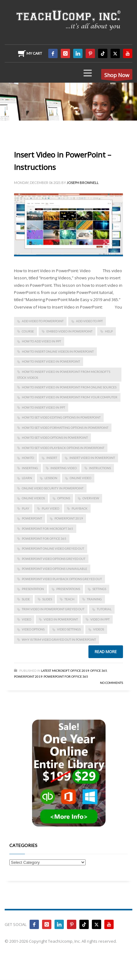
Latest (46, 671)
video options (33, 629)
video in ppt (100, 619)
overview (91, 498)
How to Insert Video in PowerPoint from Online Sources (69, 387)
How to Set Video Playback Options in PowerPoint (63, 448)
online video (80, 478)
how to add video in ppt (41, 341)
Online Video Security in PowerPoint (53, 488)
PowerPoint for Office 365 (44, 538)
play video (50, 508)
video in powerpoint (61, 619)
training (94, 599)
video (26, 619)
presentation (33, 589)
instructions (100, 468)
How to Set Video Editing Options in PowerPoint (61, 417)
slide (26, 599)
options (64, 498)
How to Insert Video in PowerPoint (51, 361)
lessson (51, 478)
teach (69, 599)
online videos (33, 498)
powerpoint (32, 518)
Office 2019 (80, 671)
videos (99, 629)
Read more (106, 652)
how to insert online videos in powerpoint (58, 351)
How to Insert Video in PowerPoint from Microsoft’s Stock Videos (64, 375)
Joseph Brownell (83, 183)
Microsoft (61, 671)
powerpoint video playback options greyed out (62, 579)
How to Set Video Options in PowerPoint (55, 437)
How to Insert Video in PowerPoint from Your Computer (70, 397)
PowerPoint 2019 (69, 518)
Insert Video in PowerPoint (92, 458)
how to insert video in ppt (43, 407)
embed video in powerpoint (69, 331)
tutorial (104, 609)
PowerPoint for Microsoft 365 (47, 529)
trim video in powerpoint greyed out (53, 609)
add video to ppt (89, 321)
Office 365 (99, 671)
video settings (69, 629)
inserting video (64, 468)
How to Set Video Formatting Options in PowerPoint (65, 428)
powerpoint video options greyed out (54, 559)
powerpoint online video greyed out (53, 548)
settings (99, 589)
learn (27, 478)
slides (47, 599)
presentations (68, 589)
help (109, 331)
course (28, 331)
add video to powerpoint (43, 321)
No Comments (111, 683)
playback (80, 508)
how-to (28, 458)
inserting (30, 468)
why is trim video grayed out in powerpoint (59, 639)
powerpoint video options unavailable (54, 569)
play (26, 508)
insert (52, 458)
